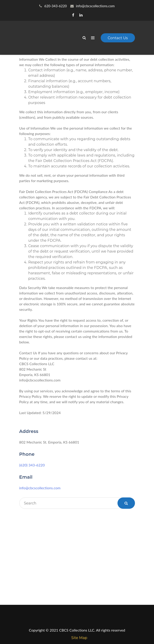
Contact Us (118, 38)
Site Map (79, 638)
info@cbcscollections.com (40, 488)
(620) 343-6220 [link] (32, 465)
